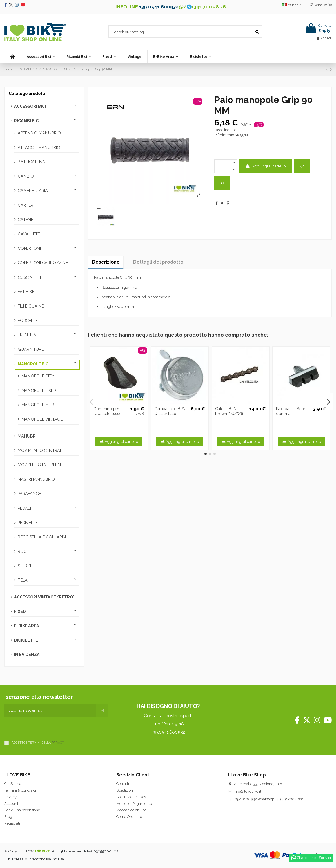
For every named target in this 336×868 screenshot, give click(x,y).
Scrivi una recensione (22, 810)
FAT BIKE (26, 292)
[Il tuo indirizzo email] (50, 710)
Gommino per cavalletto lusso (107, 411)
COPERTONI (29, 248)
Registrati (12, 823)
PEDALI (24, 508)
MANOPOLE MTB (38, 405)
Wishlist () (321, 5)
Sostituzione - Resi (132, 797)
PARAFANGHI (30, 494)
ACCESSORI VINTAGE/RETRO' (44, 597)
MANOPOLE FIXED (39, 390)
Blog (8, 817)
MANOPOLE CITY (38, 376)
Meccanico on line (131, 810)
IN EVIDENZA (27, 655)
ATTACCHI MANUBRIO (39, 147)
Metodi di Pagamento (134, 804)
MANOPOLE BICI (34, 364)
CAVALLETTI (29, 234)
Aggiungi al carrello (265, 166)
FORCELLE (28, 321)
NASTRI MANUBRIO (36, 479)
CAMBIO (26, 176)
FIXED (20, 611)
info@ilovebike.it (247, 791)
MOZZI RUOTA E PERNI (40, 465)
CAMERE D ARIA (33, 191)
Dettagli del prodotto (158, 262)
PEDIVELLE (28, 523)
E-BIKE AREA (27, 626)
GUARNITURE (31, 349)
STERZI (24, 566)
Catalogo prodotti (27, 94)
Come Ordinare (129, 817)
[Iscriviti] (102, 710)
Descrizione (106, 262)
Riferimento (224, 135)
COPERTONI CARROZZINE (43, 263)
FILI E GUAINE (31, 306)
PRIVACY (58, 743)
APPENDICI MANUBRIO (39, 133)
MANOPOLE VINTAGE (42, 419)
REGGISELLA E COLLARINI (42, 537)
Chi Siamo (13, 784)
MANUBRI (27, 436)
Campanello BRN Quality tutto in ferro (170, 414)
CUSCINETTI (29, 277)
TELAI (23, 580)
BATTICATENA (31, 162)
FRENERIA (27, 335)
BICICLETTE (26, 640)
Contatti (123, 784)
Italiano (293, 5)
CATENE (25, 220)
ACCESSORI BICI (30, 106)
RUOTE (25, 551)
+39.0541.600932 (159, 7)
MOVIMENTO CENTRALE (41, 450)
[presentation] (47, 728)
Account (11, 804)
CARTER (25, 205)
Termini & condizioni (21, 790)
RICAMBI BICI (27, 121)
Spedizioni (125, 790)
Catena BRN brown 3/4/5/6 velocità (229, 414)
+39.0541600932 (242, 799)
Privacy (10, 797)
